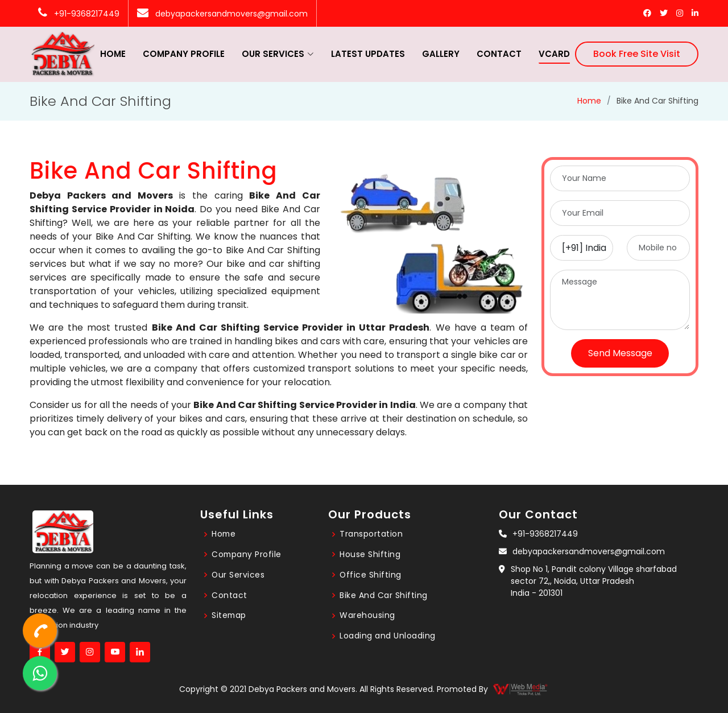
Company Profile (184, 54)
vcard (554, 54)
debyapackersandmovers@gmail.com (222, 14)
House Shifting (370, 554)
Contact (499, 54)
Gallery (441, 54)
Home (113, 54)
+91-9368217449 (79, 14)
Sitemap (229, 616)
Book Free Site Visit (637, 54)
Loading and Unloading (388, 636)
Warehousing (367, 616)
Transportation (371, 534)
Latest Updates (368, 54)
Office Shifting (371, 575)
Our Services (238, 575)
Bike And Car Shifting (384, 595)
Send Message (620, 353)
